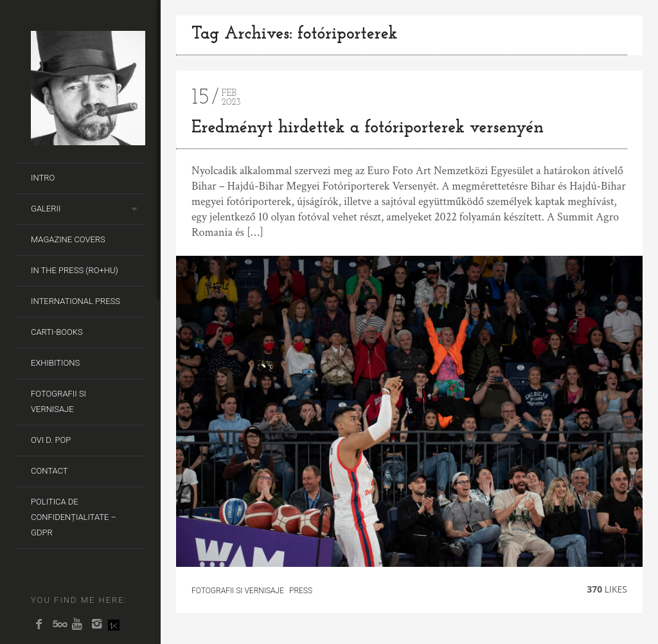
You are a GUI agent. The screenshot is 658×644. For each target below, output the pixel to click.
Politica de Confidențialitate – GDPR (74, 517)
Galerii (46, 209)
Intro (43, 178)
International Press (76, 301)
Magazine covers (68, 239)
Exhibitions (55, 363)
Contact (49, 471)
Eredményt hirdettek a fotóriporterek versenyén (368, 128)
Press (301, 591)
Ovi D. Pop (51, 440)
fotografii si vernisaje (238, 591)
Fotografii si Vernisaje (58, 401)
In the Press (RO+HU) (75, 270)
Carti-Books (57, 332)
